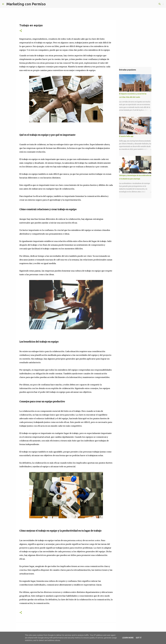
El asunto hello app (126, 136)
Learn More (128, 638)
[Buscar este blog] (152, 4)
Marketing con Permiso (26, 4)
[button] (21, 31)
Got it (139, 638)
